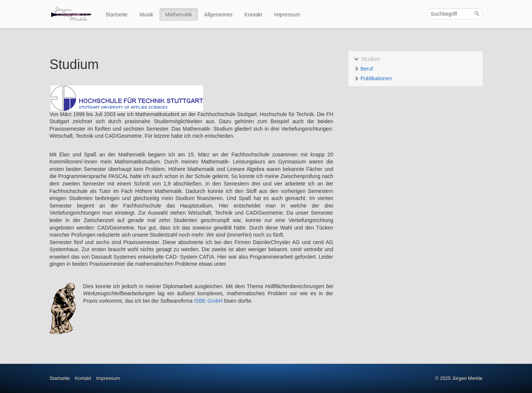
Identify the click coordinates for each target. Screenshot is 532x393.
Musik (147, 15)
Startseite (117, 15)
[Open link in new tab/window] (127, 97)
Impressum (287, 15)
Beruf (363, 69)
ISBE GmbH (208, 301)
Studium (367, 59)
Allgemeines (218, 15)
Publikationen (373, 78)
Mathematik (178, 15)
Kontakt (253, 15)
